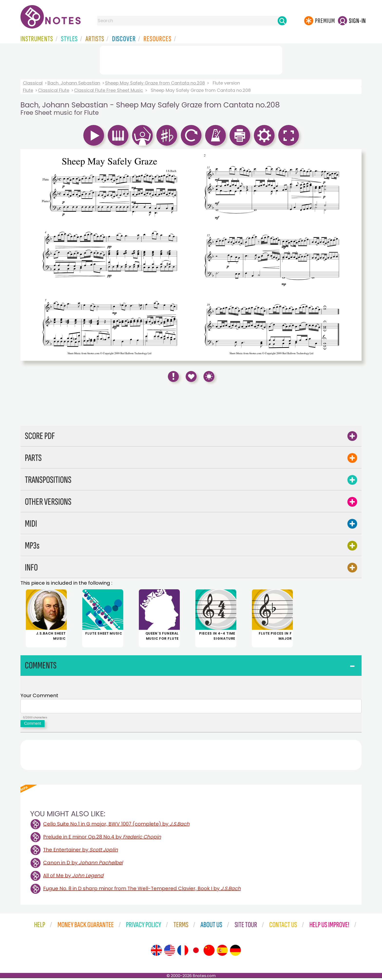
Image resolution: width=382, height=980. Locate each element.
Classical (33, 83)
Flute (28, 90)
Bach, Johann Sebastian (74, 83)
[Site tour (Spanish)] (222, 952)
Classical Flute (54, 90)
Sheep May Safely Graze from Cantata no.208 (155, 83)
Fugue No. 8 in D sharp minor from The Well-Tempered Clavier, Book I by (142, 890)
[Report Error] (173, 376)
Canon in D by (83, 865)
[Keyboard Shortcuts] (209, 376)
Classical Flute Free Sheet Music (109, 90)
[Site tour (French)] (183, 952)
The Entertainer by (81, 852)
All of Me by (73, 877)
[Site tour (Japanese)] (196, 952)
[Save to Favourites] (191, 376)
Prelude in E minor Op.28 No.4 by (102, 839)
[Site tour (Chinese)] (209, 952)
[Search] (282, 21)
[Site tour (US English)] (170, 952)
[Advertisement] (191, 59)
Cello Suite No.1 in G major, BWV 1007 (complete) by (116, 826)
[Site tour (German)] (235, 952)
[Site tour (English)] (156, 952)
